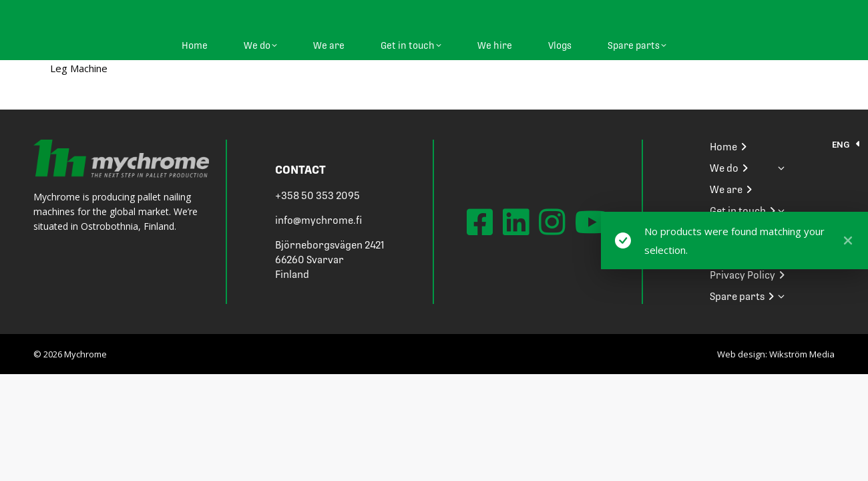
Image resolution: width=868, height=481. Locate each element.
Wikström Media (802, 354)
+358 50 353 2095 (317, 196)
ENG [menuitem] (841, 145)
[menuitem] (846, 145)
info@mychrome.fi (318, 220)
